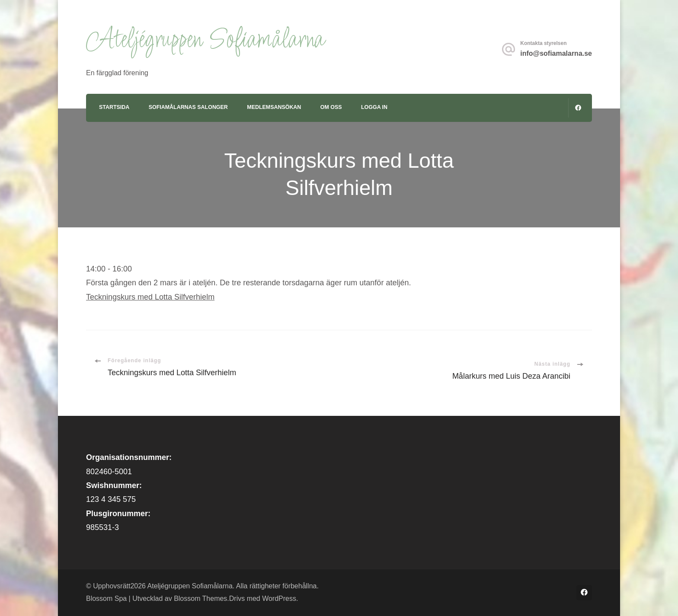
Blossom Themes (200, 598)
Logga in (374, 107)
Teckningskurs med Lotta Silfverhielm (150, 297)
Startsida (114, 107)
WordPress (279, 598)
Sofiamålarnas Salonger (188, 107)
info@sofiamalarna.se (556, 53)
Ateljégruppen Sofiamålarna (205, 40)
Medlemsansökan (274, 107)
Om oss (331, 107)
